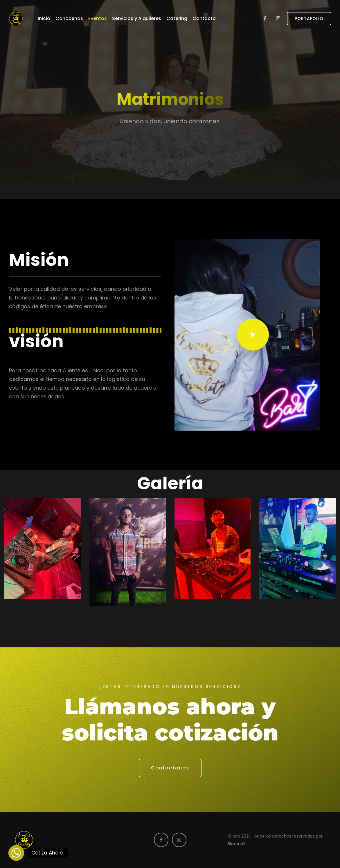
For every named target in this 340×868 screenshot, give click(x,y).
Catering (177, 18)
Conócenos (69, 18)
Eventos (98, 18)
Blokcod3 (237, 844)
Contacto (204, 18)
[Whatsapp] (16, 853)
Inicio (44, 18)
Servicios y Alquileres (137, 18)
